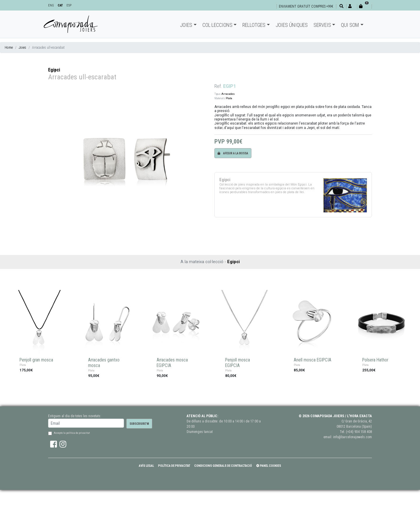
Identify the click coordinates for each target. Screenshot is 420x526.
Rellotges (254, 25)
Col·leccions (217, 25)
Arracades (228, 94)
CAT (60, 5)
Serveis (322, 25)
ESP (69, 5)
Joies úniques (292, 25)
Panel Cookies (269, 466)
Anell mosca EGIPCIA (313, 360)
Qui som (350, 25)
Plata (229, 98)
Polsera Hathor (375, 360)
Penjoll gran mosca (36, 360)
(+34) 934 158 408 (359, 432)
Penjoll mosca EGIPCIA (238, 363)
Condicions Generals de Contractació (223, 466)
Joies (186, 25)
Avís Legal (146, 466)
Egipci (54, 70)
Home (9, 48)
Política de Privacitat (174, 466)
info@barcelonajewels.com (352, 437)
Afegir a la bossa (233, 153)
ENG (51, 5)
